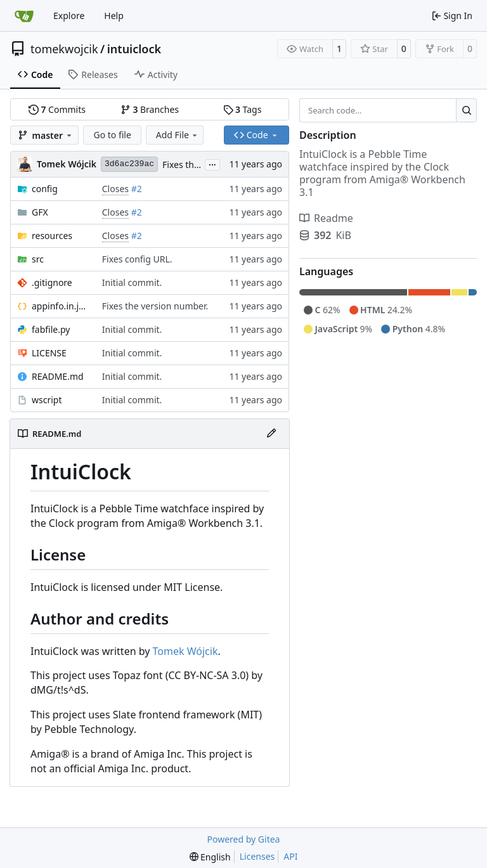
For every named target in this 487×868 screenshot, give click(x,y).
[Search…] (466, 110)
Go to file (112, 135)
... (212, 164)
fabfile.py (51, 329)
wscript (47, 400)
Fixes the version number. (155, 306)
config (45, 189)
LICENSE (49, 353)
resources (52, 236)
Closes (115, 189)
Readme (326, 218)
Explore (69, 16)
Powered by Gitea (244, 839)
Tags (243, 109)
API (290, 856)
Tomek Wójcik (185, 651)
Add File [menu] (178, 135)
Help (114, 16)
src (38, 259)
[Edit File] (271, 434)
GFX (40, 212)
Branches (150, 109)
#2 (137, 189)
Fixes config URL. (137, 259)
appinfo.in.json (61, 306)
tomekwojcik (64, 49)
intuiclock (134, 49)
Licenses (257, 856)
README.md (58, 376)
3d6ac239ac (129, 164)
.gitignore (52, 282)
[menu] (210, 857)
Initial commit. (132, 282)
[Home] (24, 16)
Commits (57, 109)
